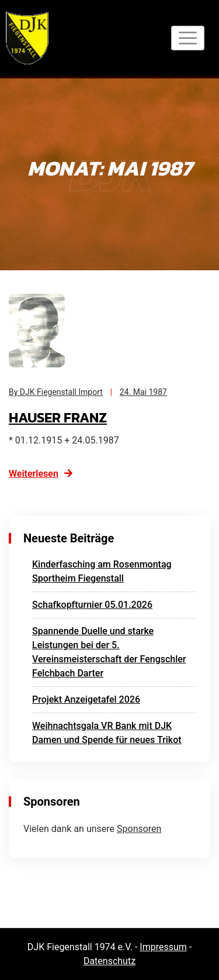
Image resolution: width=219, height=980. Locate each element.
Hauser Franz (58, 417)
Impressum (163, 947)
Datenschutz (109, 961)
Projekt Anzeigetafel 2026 (86, 699)
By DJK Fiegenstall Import (56, 392)
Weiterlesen (41, 473)
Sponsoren (139, 829)
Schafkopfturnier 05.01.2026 (92, 605)
